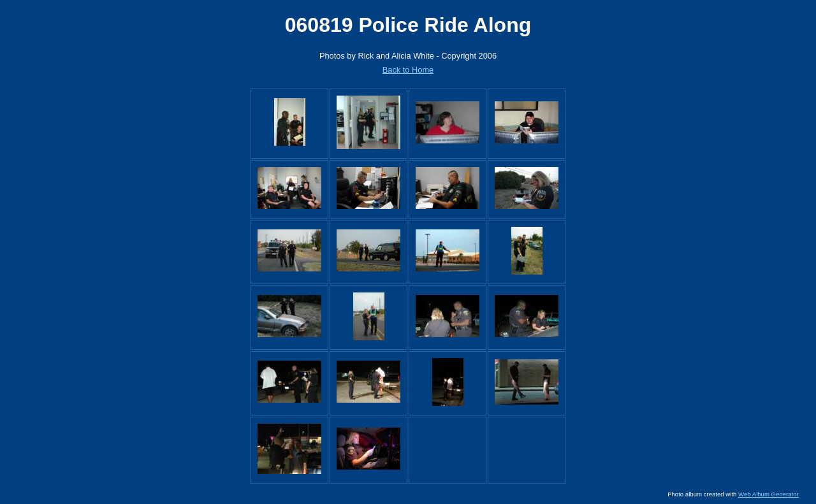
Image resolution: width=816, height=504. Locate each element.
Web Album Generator (769, 494)
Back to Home (408, 70)
